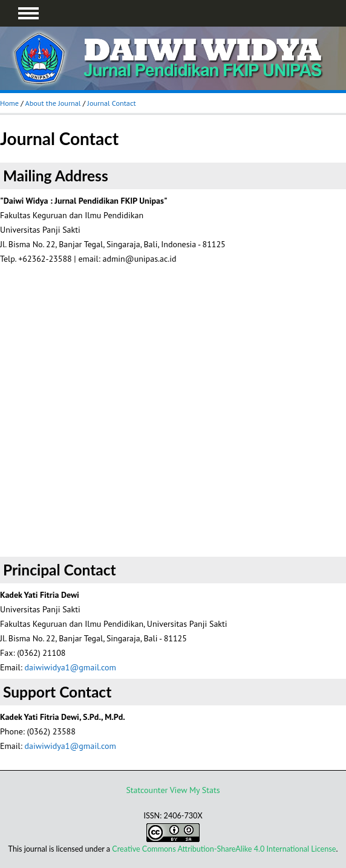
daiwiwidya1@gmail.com (70, 667)
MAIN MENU (28, 13)
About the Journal (53, 103)
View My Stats (195, 790)
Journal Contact (111, 103)
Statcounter (147, 790)
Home (9, 103)
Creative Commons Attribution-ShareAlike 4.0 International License (224, 849)
